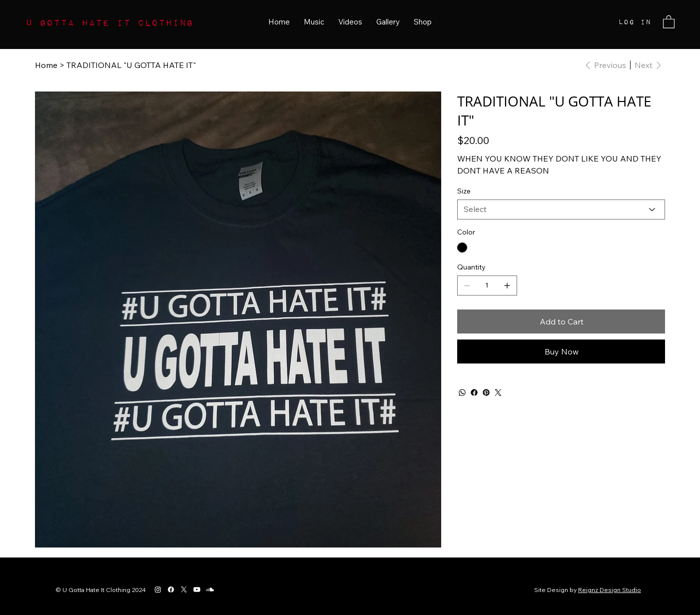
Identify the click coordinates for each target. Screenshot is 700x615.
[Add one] (507, 285)
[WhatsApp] (462, 392)
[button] (669, 21)
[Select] (561, 209)
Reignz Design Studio (610, 590)
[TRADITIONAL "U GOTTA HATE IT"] (131, 65)
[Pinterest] (486, 392)
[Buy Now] (561, 351)
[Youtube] (197, 589)
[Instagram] (158, 589)
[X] (184, 589)
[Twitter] (498, 392)
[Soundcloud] (210, 589)
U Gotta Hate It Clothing (109, 22)
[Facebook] (474, 392)
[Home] (46, 65)
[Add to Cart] (561, 321)
